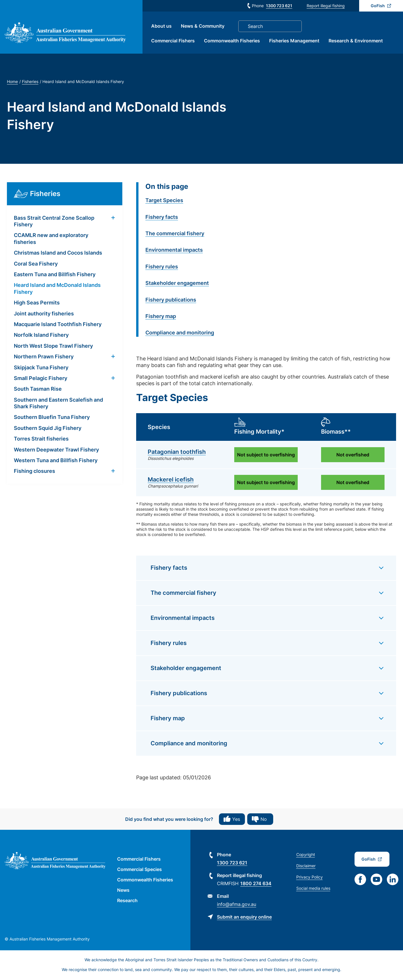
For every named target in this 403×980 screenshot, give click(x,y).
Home (12, 82)
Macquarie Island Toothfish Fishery (58, 325)
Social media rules (313, 889)
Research (127, 901)
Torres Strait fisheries (41, 440)
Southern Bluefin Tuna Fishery (52, 418)
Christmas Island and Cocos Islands (58, 254)
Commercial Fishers (174, 41)
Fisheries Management (295, 41)
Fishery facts (162, 218)
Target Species (164, 201)
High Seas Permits (37, 303)
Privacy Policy (310, 878)
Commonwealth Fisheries (233, 41)
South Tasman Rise (38, 390)
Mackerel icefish (171, 480)
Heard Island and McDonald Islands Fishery (57, 289)
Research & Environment (357, 41)
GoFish (378, 6)
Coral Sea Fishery (36, 264)
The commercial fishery (175, 234)
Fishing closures (34, 472)
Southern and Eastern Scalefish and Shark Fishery (58, 404)
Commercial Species (139, 870)
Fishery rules (162, 267)
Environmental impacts (174, 251)
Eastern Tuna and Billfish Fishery (55, 275)
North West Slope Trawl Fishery (53, 346)
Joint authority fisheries (44, 314)
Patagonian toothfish (177, 453)
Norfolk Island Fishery (41, 336)
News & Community (204, 27)
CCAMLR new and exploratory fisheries (51, 239)
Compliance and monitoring (180, 333)
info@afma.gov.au (237, 905)
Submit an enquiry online (244, 918)
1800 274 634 (256, 884)
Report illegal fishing (326, 6)
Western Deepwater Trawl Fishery (56, 450)
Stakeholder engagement (177, 284)
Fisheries (30, 82)
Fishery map (161, 317)
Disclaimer (306, 867)
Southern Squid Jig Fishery (48, 429)
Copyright (306, 855)
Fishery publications (171, 300)
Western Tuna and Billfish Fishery (56, 461)
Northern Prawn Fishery (44, 357)
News (123, 891)
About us (163, 27)
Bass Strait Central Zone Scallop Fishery (54, 222)
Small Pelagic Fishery (41, 379)
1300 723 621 (279, 6)
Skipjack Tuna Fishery (41, 368)
